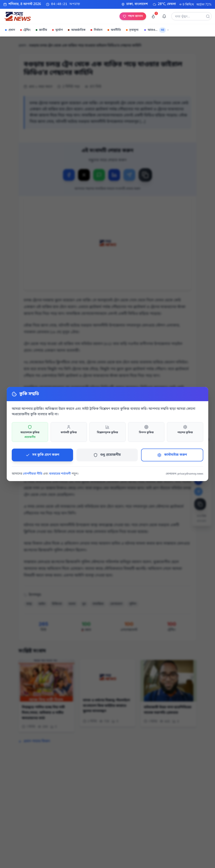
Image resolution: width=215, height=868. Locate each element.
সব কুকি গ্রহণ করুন (43, 455)
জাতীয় (41, 30)
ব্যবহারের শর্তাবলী (60, 474)
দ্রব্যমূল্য (132, 30)
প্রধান (10, 30)
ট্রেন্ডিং (25, 30)
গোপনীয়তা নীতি (33, 474)
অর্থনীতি (114, 30)
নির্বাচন (96, 30)
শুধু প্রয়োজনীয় (107, 455)
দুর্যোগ (57, 30)
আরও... (157, 30)
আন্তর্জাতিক (77, 30)
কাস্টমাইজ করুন (172, 455)
